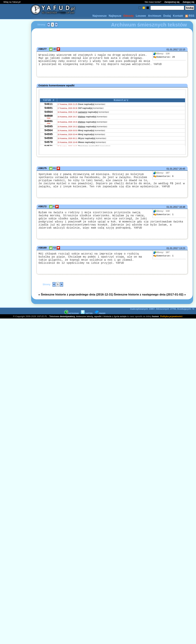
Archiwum (155, 16)
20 (164, 57)
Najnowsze (100, 16)
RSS (190, 16)
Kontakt (178, 16)
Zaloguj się (188, 2)
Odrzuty (128, 16)
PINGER (100, 325)
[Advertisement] (15, 282)
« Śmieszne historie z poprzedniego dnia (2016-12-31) (76, 306)
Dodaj (167, 16)
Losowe (141, 16)
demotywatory (67, 328)
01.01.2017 (173, 49)
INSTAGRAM (71, 325)
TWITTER (87, 325)
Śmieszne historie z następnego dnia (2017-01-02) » (150, 306)
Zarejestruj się (172, 2)
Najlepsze (115, 16)
